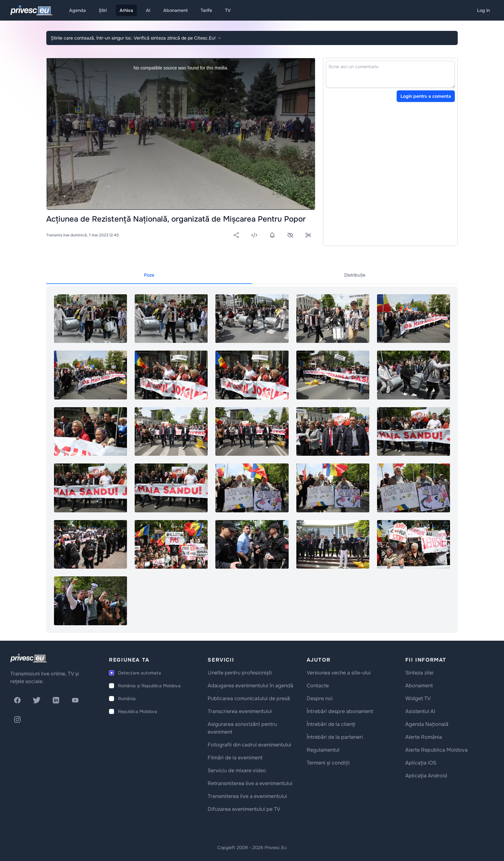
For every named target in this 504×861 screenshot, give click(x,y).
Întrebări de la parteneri (335, 737)
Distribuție (355, 275)
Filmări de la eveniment (235, 758)
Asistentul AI (420, 711)
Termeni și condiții (328, 763)
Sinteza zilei (419, 673)
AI (148, 10)
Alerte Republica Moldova (437, 750)
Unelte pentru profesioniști (240, 673)
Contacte (318, 686)
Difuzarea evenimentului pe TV (244, 809)
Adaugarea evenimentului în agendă (250, 686)
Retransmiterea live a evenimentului (250, 783)
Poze (149, 275)
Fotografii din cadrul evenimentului (249, 745)
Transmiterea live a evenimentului (247, 796)
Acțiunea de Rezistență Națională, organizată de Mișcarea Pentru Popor (176, 219)
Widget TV (418, 698)
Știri (103, 10)
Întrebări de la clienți (331, 724)
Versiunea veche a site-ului (339, 673)
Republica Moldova (138, 711)
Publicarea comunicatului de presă (249, 698)
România (127, 699)
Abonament (175, 10)
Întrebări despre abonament (340, 711)
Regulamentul (323, 750)
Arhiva (126, 10)
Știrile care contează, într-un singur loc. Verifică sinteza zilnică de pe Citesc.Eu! (136, 38)
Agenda (77, 10)
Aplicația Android (426, 776)
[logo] (29, 658)
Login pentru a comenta (426, 96)
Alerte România (424, 737)
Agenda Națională (427, 724)
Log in (483, 10)
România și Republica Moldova (149, 686)
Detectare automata (139, 673)
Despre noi (320, 698)
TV (228, 10)
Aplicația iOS (421, 763)
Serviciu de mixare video (237, 770)
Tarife (206, 10)
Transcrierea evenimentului (240, 711)
